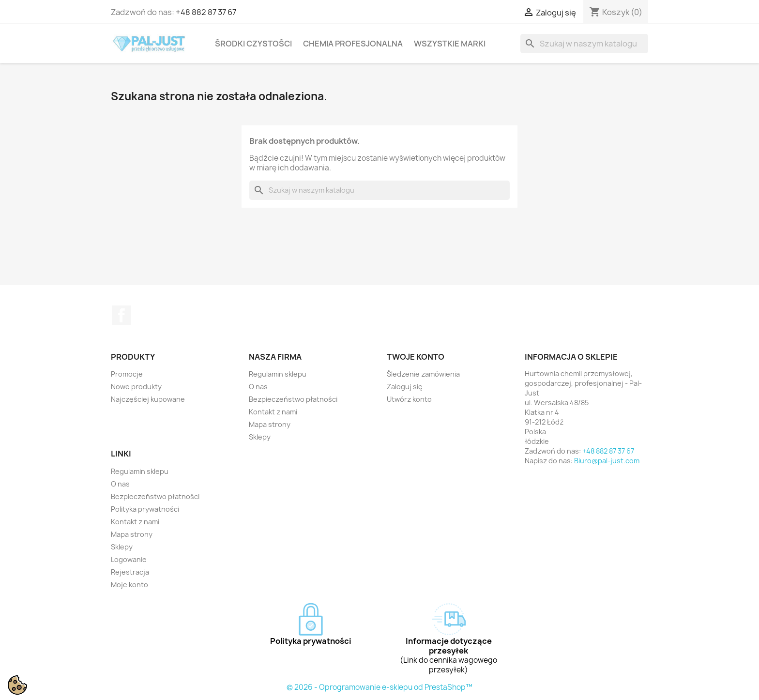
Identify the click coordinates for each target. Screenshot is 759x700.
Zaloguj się (405, 387)
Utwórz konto (409, 399)
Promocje (127, 374)
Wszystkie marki (450, 44)
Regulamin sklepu (278, 374)
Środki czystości (253, 44)
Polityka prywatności (145, 509)
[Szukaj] (584, 44)
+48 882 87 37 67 (206, 12)
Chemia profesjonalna (353, 44)
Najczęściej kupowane (148, 399)
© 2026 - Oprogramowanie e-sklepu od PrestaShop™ (379, 687)
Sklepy (260, 437)
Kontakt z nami (273, 412)
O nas (258, 387)
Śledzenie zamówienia (423, 374)
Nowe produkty (136, 387)
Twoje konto (416, 357)
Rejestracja (130, 572)
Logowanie (129, 559)
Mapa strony (270, 424)
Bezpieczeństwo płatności (293, 399)
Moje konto (129, 585)
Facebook (121, 315)
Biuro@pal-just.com (607, 461)
